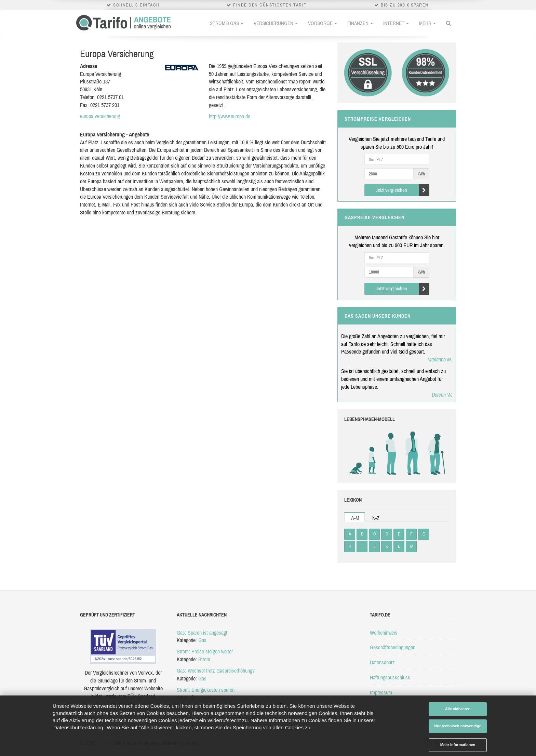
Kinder (372, 453)
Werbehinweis (384, 633)
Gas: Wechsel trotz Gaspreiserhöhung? (216, 671)
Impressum (381, 692)
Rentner (435, 453)
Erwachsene (413, 453)
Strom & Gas (227, 23)
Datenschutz (382, 662)
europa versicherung (100, 116)
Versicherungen (276, 23)
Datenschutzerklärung (78, 727)
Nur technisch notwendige (458, 726)
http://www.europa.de (230, 116)
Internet (396, 23)
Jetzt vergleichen (403, 190)
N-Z (376, 518)
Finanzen (360, 23)
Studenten (390, 453)
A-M (355, 518)
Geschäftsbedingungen (393, 647)
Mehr (427, 23)
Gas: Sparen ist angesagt (202, 633)
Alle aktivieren (458, 709)
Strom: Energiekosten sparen (206, 690)
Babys (357, 453)
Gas (202, 640)
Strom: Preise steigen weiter (205, 651)
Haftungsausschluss (390, 677)
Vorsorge (323, 23)
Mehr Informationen (458, 745)
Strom (204, 659)
